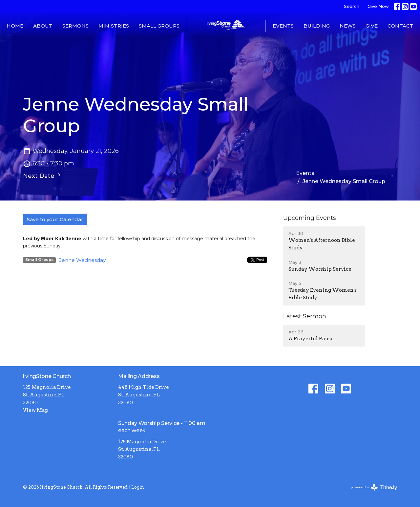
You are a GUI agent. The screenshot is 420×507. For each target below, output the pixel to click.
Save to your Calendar (55, 219)
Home (15, 26)
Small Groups (159, 26)
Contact (400, 26)
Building (317, 26)
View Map (36, 410)
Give (372, 26)
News (348, 26)
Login (138, 487)
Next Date (43, 176)
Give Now (378, 6)
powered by (374, 487)
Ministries (114, 26)
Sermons (75, 26)
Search (352, 6)
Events (283, 26)
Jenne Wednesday (82, 260)
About (43, 26)
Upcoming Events (310, 218)
